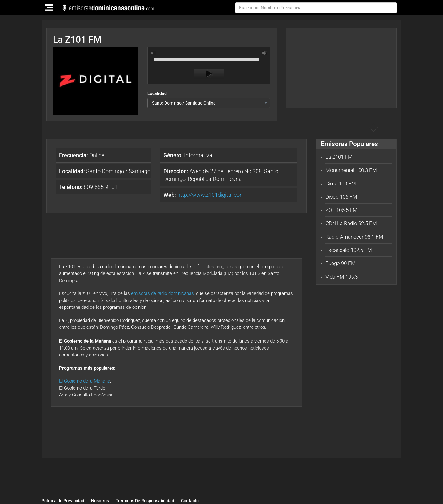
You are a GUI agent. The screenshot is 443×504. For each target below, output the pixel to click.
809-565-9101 (88, 187)
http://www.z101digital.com (211, 195)
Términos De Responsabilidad (145, 501)
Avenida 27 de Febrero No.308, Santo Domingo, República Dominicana (221, 175)
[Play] (209, 74)
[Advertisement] (341, 68)
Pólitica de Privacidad (63, 501)
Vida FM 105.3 (342, 277)
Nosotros (100, 501)
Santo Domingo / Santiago (105, 171)
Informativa (188, 155)
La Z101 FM (339, 157)
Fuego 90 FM (341, 263)
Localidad (157, 93)
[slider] (209, 59)
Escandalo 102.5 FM (349, 250)
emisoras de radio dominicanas (162, 293)
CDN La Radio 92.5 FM (351, 223)
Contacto (190, 501)
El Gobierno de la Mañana (85, 381)
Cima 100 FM (341, 184)
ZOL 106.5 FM (341, 210)
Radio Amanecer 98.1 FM (354, 237)
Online (82, 155)
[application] (209, 67)
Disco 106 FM (341, 197)
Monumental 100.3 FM (351, 170)
